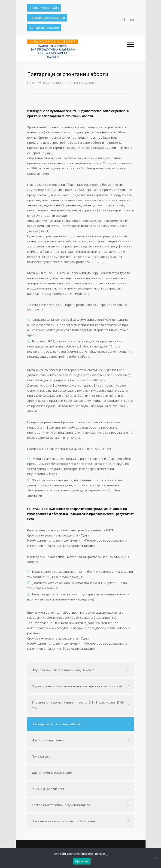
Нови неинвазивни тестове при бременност (65, 821)
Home (31, 83)
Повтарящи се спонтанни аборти (56, 724)
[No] (155, 858)
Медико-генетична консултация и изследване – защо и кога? (77, 686)
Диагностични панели (48, 740)
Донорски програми (44, 27)
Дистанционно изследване (52, 773)
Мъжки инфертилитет (48, 789)
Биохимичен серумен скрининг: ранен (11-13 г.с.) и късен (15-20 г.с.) (78, 705)
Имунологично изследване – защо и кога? (63, 670)
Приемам (82, 861)
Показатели (41, 756)
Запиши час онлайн (44, 8)
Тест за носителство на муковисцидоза (61, 805)
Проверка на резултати (47, 18)
